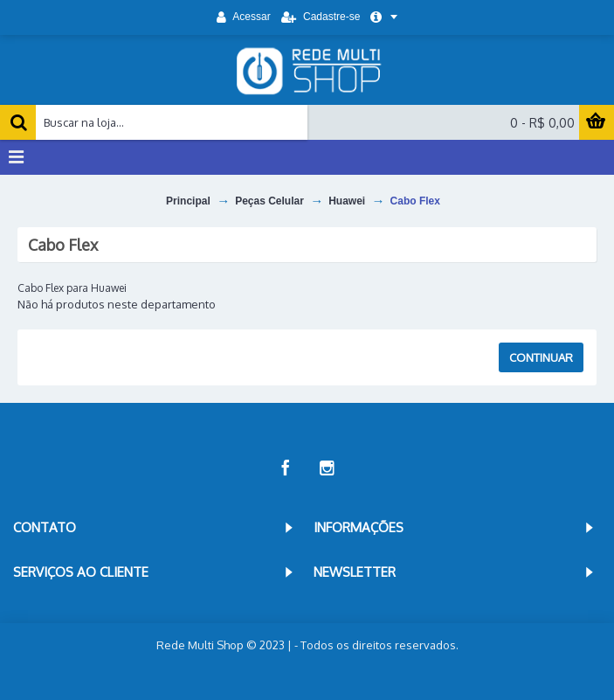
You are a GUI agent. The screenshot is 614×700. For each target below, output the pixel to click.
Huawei (347, 201)
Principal (188, 201)
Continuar (541, 357)
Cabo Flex (415, 201)
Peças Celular (269, 201)
